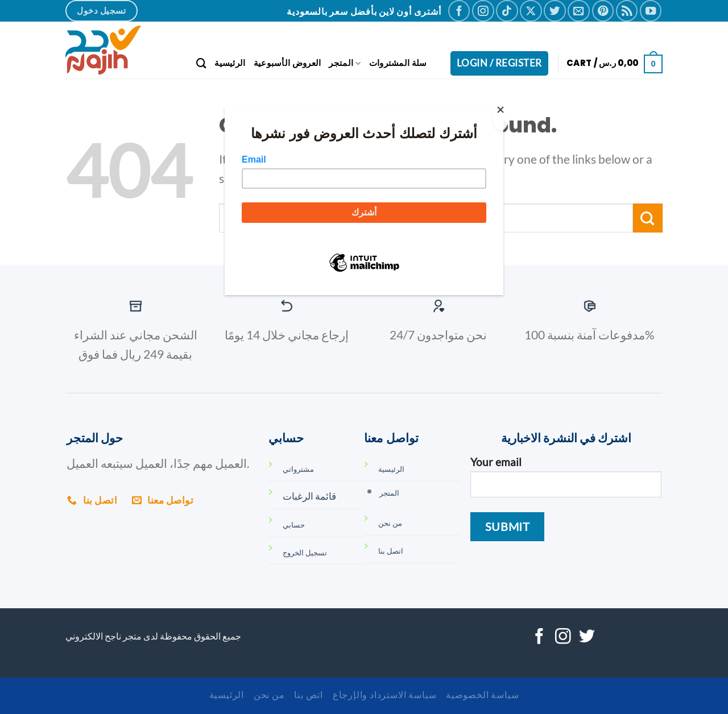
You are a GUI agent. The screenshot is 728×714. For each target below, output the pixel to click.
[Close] (500, 116)
